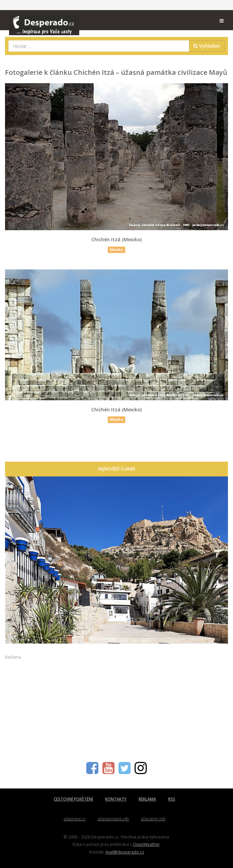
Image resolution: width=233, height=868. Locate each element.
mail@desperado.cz (125, 852)
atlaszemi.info (153, 819)
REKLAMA (147, 799)
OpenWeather (146, 844)
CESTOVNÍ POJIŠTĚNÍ (73, 799)
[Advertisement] (116, 707)
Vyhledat (207, 46)
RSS (172, 799)
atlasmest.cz (75, 819)
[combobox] (99, 46)
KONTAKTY (116, 799)
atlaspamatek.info (113, 819)
